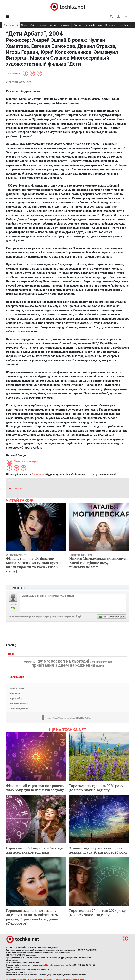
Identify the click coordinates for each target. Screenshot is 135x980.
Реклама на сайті (19, 704)
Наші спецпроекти (19, 709)
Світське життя (38, 25)
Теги (11, 654)
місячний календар (101, 662)
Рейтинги (65, 25)
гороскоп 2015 (34, 662)
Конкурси (110, 25)
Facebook (38, 474)
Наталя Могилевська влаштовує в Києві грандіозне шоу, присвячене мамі (99, 563)
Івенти (53, 25)
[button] (118, 17)
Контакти (15, 693)
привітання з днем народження (63, 665)
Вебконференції (93, 25)
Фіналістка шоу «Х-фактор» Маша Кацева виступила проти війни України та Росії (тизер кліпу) (33, 565)
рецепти (100, 666)
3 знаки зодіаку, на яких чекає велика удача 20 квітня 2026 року (98, 850)
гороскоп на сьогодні (68, 661)
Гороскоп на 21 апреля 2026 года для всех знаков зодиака (34, 850)
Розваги (77, 25)
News (24, 25)
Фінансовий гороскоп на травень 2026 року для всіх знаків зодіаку (35, 788)
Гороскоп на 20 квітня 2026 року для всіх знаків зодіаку (97, 913)
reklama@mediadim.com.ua (56, 965)
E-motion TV (125, 25)
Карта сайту (16, 698)
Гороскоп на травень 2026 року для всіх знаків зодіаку (96, 788)
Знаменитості (11, 25)
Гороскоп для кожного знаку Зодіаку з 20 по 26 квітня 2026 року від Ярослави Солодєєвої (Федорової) (32, 917)
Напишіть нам (17, 688)
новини (18, 488)
